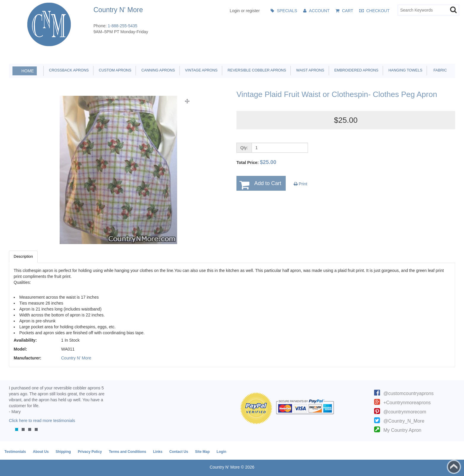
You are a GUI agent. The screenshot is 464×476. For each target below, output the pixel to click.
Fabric (438, 70)
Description (23, 256)
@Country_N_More (404, 421)
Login (221, 452)
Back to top (454, 467)
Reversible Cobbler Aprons (256, 70)
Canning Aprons (157, 70)
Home (28, 71)
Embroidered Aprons (355, 70)
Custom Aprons (114, 70)
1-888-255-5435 (123, 26)
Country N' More (76, 358)
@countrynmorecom (405, 412)
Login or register (245, 11)
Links (158, 452)
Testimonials (15, 452)
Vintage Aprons (200, 70)
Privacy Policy (90, 452)
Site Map (202, 452)
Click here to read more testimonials (42, 421)
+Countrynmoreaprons (407, 403)
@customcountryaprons (408, 393)
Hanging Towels (404, 70)
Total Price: (256, 162)
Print (301, 184)
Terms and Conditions (128, 452)
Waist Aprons (309, 70)
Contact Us (179, 452)
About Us (41, 452)
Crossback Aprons (68, 70)
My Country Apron (402, 430)
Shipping (63, 452)
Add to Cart (268, 183)
